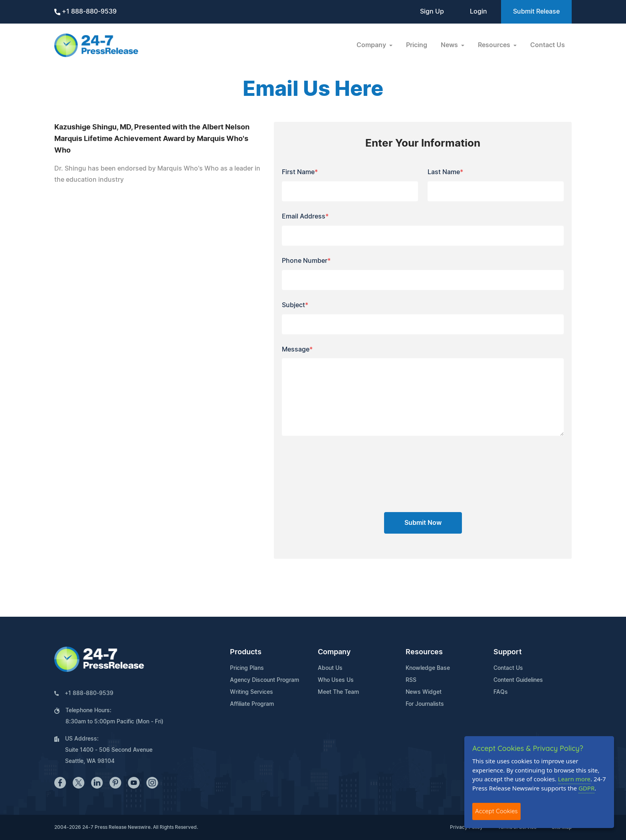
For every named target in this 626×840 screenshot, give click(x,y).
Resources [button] (495, 45)
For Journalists (425, 704)
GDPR (586, 788)
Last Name (445, 172)
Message (297, 350)
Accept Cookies (496, 811)
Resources (424, 652)
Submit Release (536, 12)
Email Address (305, 216)
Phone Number (306, 261)
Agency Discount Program (264, 680)
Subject (295, 305)
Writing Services (252, 692)
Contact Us (548, 45)
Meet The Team (338, 692)
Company (334, 652)
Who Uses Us (336, 680)
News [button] (450, 45)
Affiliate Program (252, 704)
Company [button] (372, 45)
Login (478, 12)
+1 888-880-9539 (85, 12)
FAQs (501, 692)
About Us (330, 668)
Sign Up (432, 12)
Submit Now (423, 523)
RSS (411, 680)
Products (246, 652)
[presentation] (423, 477)
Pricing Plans (247, 668)
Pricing (417, 45)
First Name (300, 172)
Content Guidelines (518, 680)
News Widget (424, 692)
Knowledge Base (428, 668)
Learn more (574, 779)
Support (508, 652)
